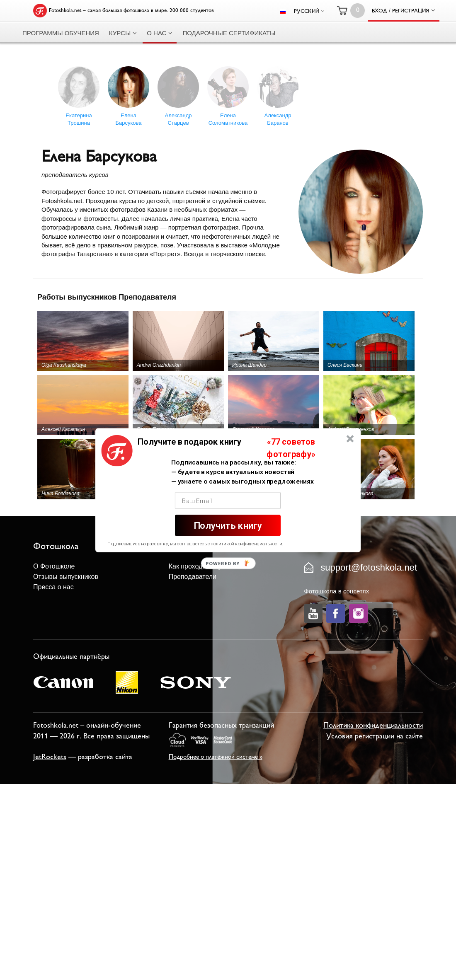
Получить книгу (228, 525)
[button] (189, 442)
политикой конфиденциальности (246, 544)
